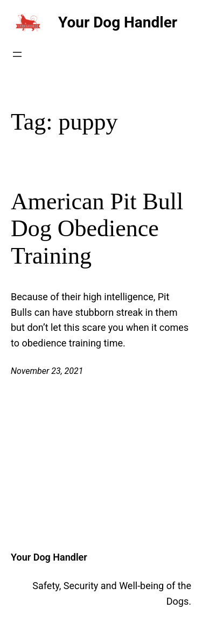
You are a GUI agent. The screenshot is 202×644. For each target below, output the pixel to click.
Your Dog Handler (118, 22)
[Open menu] (17, 54)
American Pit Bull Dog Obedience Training (97, 229)
